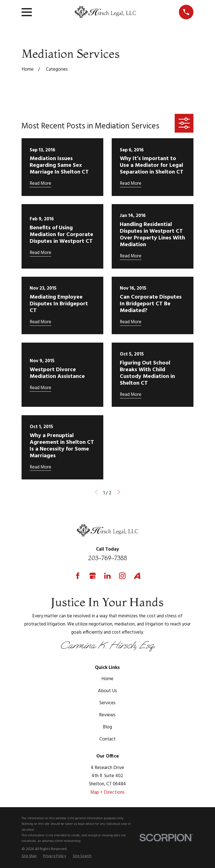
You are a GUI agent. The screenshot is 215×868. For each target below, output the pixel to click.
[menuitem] (29, 856)
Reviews (107, 715)
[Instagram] (122, 576)
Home (107, 679)
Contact (107, 739)
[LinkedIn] (107, 576)
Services (107, 703)
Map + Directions (107, 792)
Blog (107, 727)
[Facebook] (78, 576)
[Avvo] (137, 576)
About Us (107, 691)
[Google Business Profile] (93, 576)
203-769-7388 (107, 558)
